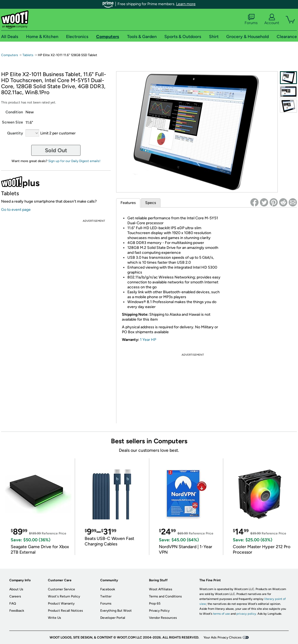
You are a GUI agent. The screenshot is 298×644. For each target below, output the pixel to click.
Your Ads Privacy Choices (223, 637)
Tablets (28, 55)
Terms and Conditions (165, 596)
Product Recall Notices (65, 611)
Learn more (186, 4)
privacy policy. (247, 614)
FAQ (13, 603)
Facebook (108, 589)
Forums (251, 19)
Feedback (17, 611)
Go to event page (16, 210)
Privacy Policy (159, 611)
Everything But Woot (116, 611)
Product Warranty (61, 603)
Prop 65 (155, 603)
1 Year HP (148, 340)
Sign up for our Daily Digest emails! (74, 161)
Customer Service (61, 589)
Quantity (15, 133)
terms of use (221, 614)
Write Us (55, 618)
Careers (15, 596)
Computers (10, 55)
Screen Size (12, 122)
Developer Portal (113, 618)
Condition (14, 112)
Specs (151, 203)
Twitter (106, 596)
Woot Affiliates (161, 589)
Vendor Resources (163, 618)
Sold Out (56, 150)
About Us (16, 589)
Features (128, 203)
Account (272, 19)
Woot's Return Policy (64, 596)
